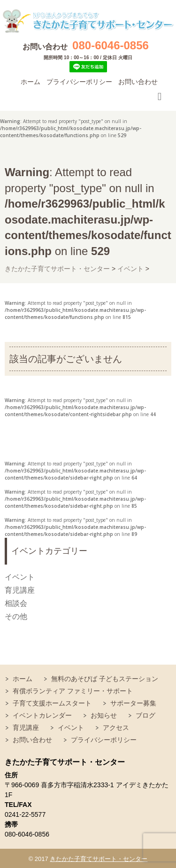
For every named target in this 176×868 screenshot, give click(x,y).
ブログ (145, 715)
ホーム (31, 82)
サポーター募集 (133, 703)
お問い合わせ (138, 82)
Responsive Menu (160, 97)
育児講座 (20, 590)
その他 (16, 616)
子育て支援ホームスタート (52, 703)
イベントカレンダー (42, 715)
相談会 (16, 603)
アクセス (116, 728)
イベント (20, 577)
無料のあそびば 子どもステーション (105, 679)
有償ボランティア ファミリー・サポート (73, 691)
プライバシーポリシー (79, 82)
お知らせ (104, 715)
